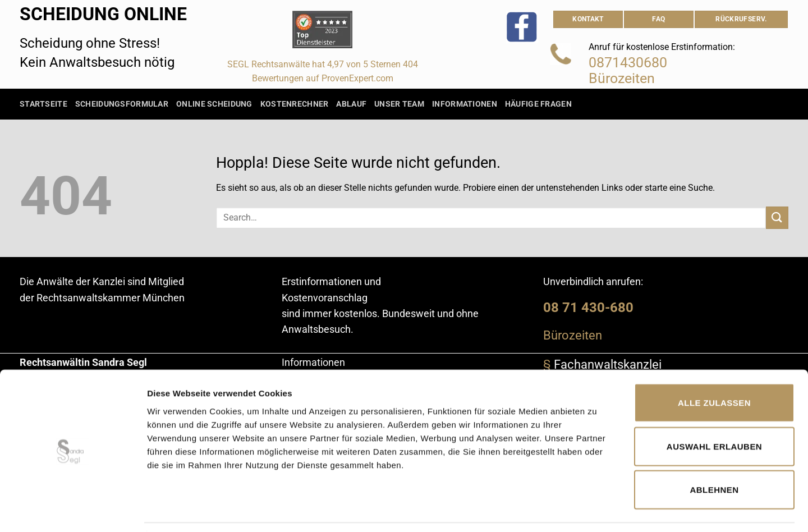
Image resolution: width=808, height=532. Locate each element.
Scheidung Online (103, 14)
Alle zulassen (714, 368)
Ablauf (351, 104)
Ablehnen (715, 455)
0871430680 (628, 63)
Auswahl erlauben (714, 412)
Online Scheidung (214, 104)
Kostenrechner (295, 104)
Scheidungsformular (122, 104)
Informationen (465, 104)
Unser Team (399, 104)
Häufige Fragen (538, 104)
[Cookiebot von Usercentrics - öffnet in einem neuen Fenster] (73, 510)
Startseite (43, 104)
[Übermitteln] (777, 217)
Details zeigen (597, 510)
